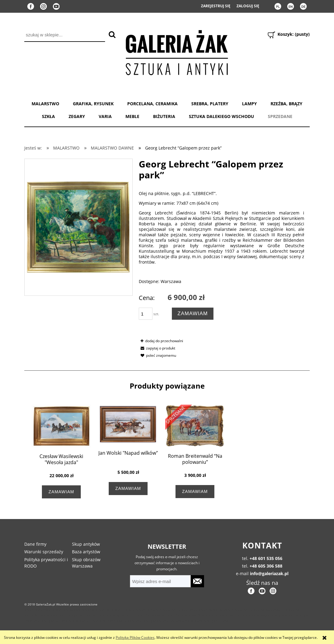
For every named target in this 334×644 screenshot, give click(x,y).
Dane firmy (35, 544)
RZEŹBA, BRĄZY (286, 104)
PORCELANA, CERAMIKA (152, 104)
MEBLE (132, 116)
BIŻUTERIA (164, 116)
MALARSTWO (45, 104)
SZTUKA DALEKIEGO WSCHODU (222, 116)
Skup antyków (86, 544)
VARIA (105, 116)
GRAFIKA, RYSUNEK (93, 104)
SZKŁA (48, 116)
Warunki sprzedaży (44, 552)
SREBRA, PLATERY (210, 104)
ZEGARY (77, 116)
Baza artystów (86, 552)
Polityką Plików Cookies (135, 637)
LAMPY (249, 104)
